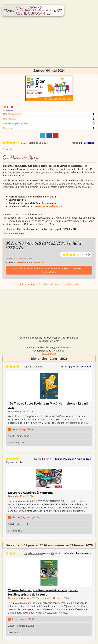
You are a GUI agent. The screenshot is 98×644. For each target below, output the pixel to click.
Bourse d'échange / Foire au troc (73, 459)
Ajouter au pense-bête (15, 123)
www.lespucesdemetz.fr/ (31, 262)
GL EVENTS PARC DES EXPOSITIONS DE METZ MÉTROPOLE (44, 245)
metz (53, 354)
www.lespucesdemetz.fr (49, 206)
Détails (24, 143)
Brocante (89, 143)
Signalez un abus (38, 143)
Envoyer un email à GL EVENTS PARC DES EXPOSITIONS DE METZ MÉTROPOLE (49, 270)
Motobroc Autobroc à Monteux (30, 493)
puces (46, 354)
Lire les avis (10, 119)
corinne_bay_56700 (22, 429)
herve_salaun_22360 (23, 619)
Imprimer (8, 128)
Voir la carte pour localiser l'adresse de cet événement (49, 284)
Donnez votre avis (13, 114)
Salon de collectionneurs (77, 553)
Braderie (86, 367)
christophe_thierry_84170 (26, 517)
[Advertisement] (49, 45)
